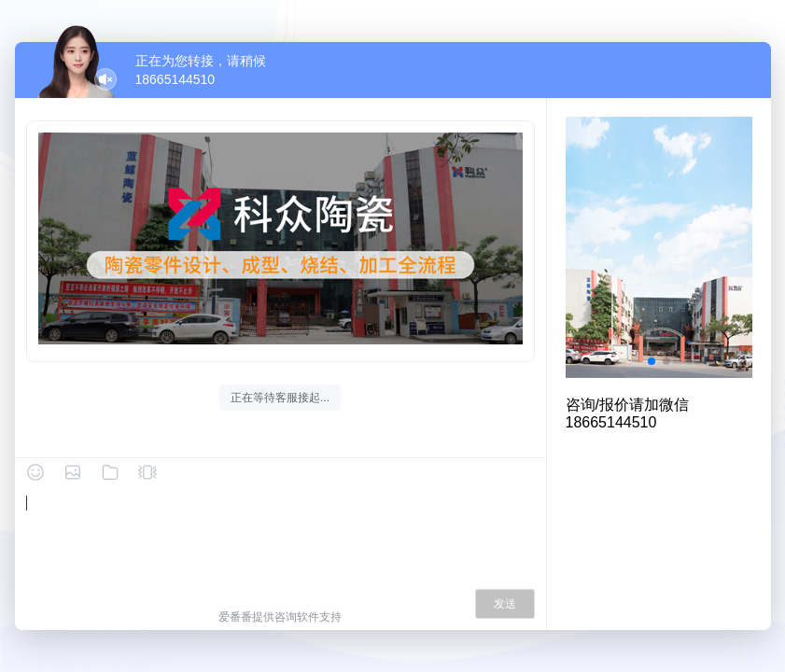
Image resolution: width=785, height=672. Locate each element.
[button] (652, 361)
